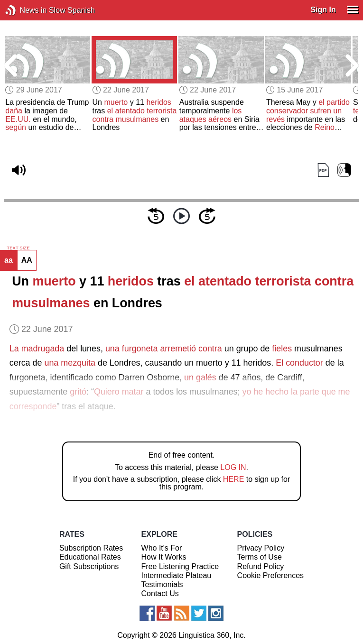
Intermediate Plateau (177, 575)
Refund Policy (261, 566)
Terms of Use (260, 557)
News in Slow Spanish (25, 10)
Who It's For (162, 548)
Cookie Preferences (271, 575)
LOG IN (233, 467)
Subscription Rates (91, 548)
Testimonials (162, 584)
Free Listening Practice (180, 566)
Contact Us (160, 593)
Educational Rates (90, 557)
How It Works (164, 557)
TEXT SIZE (18, 248)
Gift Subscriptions (89, 566)
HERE (233, 479)
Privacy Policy (261, 548)
